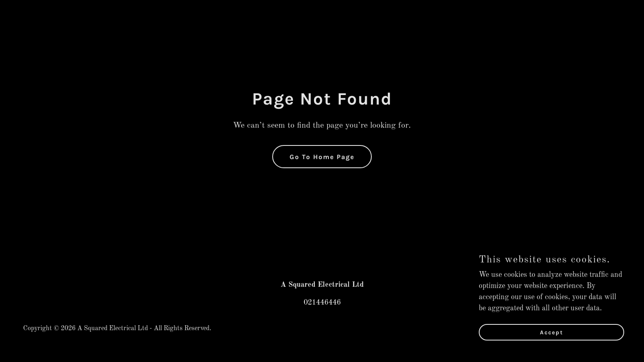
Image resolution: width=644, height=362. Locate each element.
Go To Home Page (322, 157)
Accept (552, 338)
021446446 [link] (322, 302)
